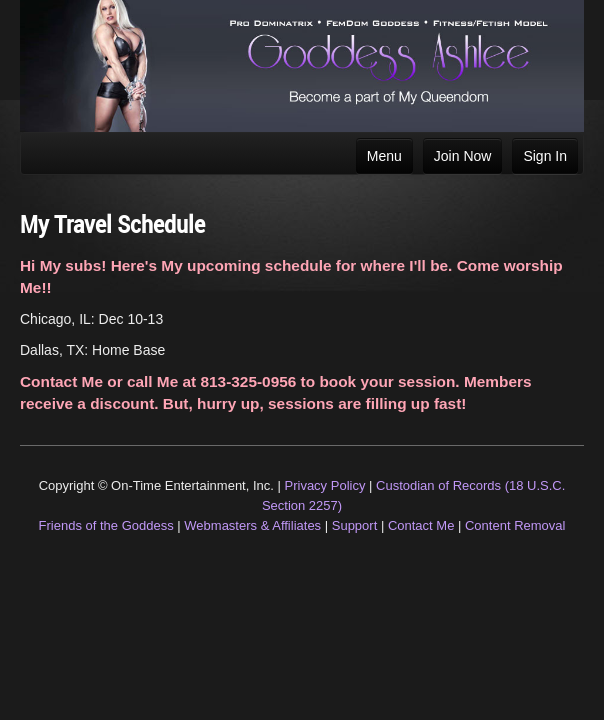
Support (355, 525)
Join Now (463, 156)
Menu (384, 156)
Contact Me (421, 525)
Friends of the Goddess (106, 525)
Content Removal (515, 525)
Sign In (545, 156)
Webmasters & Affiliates (252, 525)
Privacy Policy (325, 485)
